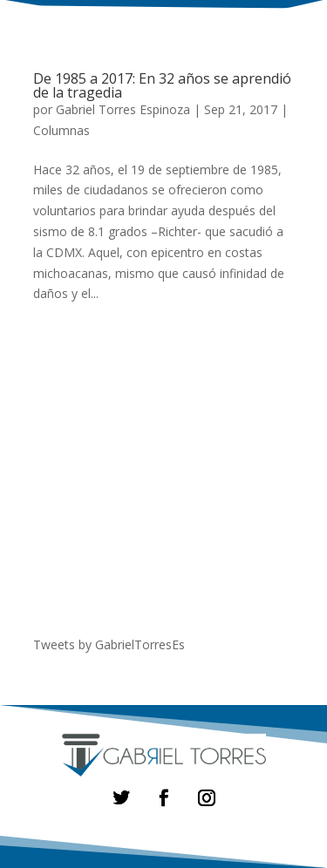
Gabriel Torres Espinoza (123, 109)
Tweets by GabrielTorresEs (109, 644)
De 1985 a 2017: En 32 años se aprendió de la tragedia (162, 85)
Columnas (61, 130)
